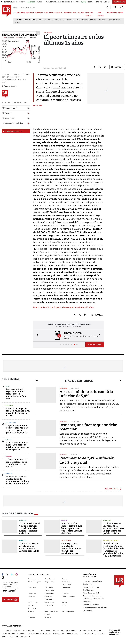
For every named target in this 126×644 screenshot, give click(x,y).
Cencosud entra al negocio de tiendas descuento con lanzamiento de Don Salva (16, 394)
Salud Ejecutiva (68, 611)
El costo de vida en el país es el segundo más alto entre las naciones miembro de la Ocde (30, 528)
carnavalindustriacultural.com (39, 633)
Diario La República (43, 307)
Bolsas (8, 439)
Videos (48, 617)
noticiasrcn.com (86, 633)
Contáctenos (88, 590)
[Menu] (15, 13)
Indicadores (33, 602)
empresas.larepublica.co (49, 630)
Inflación (42, 20)
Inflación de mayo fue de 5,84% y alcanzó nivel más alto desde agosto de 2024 (18, 412)
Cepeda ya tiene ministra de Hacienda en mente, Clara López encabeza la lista (71, 548)
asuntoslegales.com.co (11, 630)
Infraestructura (51, 602)
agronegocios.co (30, 630)
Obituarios (49, 605)
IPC (49, 20)
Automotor (11, 422)
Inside (64, 602)
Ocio (64, 605)
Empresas (32, 593)
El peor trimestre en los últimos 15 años (74, 307)
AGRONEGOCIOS (70, 13)
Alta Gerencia (50, 579)
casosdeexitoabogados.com (13, 633)
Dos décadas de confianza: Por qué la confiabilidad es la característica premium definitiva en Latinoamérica (114, 549)
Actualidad (66, 540)
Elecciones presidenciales (86, 20)
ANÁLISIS (81, 13)
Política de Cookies (91, 604)
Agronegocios (34, 579)
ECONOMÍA (30, 13)
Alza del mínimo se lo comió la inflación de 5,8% (86, 394)
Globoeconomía (69, 596)
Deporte (23, 540)
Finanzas (31, 596)
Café (17, 23)
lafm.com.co (100, 633)
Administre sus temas (13, 131)
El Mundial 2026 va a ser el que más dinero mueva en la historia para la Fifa (29, 547)
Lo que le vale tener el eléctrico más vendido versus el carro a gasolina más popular (17, 429)
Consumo (32, 587)
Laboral (9, 473)
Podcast (31, 611)
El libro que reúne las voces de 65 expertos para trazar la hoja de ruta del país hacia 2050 (114, 528)
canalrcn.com (59, 633)
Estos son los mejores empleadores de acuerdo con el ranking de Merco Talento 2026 (17, 480)
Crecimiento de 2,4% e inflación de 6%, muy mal (87, 460)
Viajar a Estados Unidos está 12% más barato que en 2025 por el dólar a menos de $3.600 (72, 528)
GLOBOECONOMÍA (56, 13)
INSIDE (121, 13)
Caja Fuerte (50, 582)
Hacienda (9, 405)
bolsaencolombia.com (92, 630)
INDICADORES (112, 13)
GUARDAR (117, 67)
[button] (37, 335)
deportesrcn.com (23, 636)
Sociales (31, 617)
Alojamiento (68, 20)
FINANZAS (21, 13)
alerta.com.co (7, 636)
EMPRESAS (39, 13)
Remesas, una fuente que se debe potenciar (88, 427)
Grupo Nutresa (115, 20)
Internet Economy (111, 540)
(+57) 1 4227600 (9, 591)
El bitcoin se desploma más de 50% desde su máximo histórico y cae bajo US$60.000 (17, 446)
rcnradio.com (72, 633)
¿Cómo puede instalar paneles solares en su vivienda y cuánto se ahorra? (16, 463)
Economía (66, 587)
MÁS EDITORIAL (112, 488)
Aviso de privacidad (91, 593)
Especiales (49, 593)
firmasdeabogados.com (71, 630)
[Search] (107, 7)
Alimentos (57, 20)
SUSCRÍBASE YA (95, 344)
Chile (8, 386)
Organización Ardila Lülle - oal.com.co (115, 632)
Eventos (65, 593)
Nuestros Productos (91, 587)
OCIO (46, 13)
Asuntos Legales (35, 582)
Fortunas (102, 20)
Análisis (65, 579)
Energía (9, 456)
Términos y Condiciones (93, 596)
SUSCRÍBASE (119, 2)
